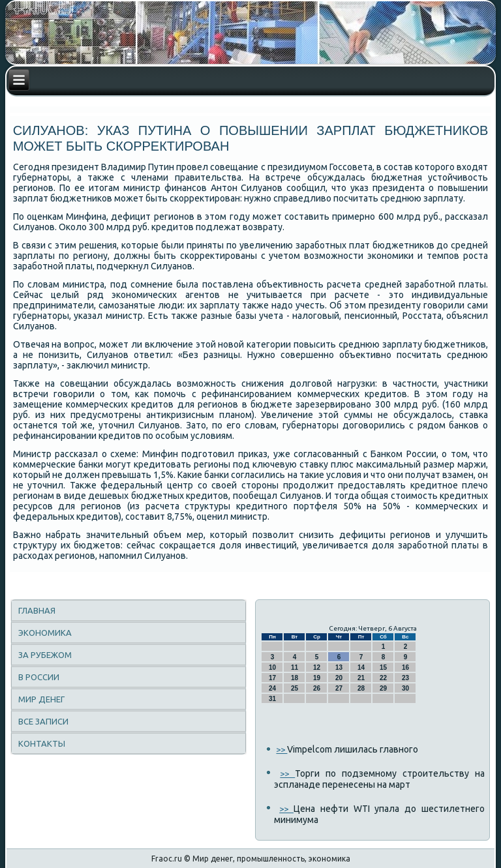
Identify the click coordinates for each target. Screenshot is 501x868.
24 (272, 688)
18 (295, 678)
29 (383, 688)
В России (39, 677)
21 (361, 678)
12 (317, 667)
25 (295, 688)
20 (339, 678)
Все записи (43, 721)
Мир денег (41, 699)
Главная (37, 610)
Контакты (42, 743)
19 (317, 678)
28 (361, 688)
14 (361, 667)
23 (405, 678)
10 (272, 667)
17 (272, 678)
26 (317, 688)
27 (339, 688)
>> (281, 749)
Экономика (45, 633)
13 (339, 667)
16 (405, 667)
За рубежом (45, 655)
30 (405, 688)
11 (295, 667)
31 (272, 699)
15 (383, 667)
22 (383, 678)
